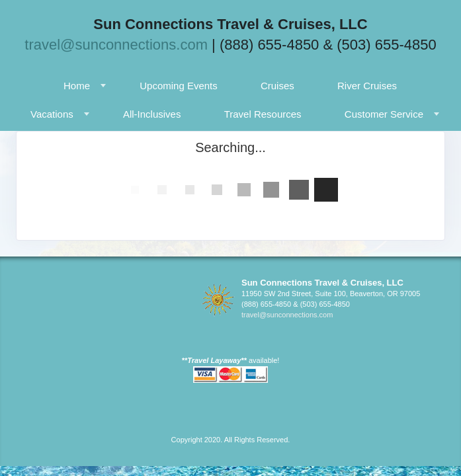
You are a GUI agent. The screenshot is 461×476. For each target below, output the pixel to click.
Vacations (52, 114)
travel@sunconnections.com (116, 45)
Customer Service (384, 114)
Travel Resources (263, 114)
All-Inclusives (152, 114)
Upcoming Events (179, 86)
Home (77, 86)
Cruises (277, 86)
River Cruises (367, 86)
